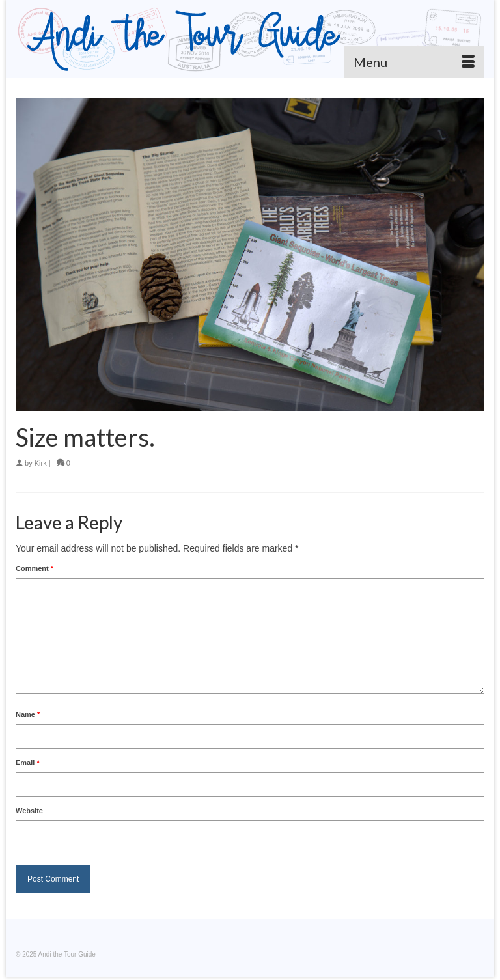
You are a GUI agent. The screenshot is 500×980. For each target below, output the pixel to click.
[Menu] (414, 62)
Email (28, 763)
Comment (35, 568)
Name (28, 714)
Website (29, 811)
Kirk (41, 463)
